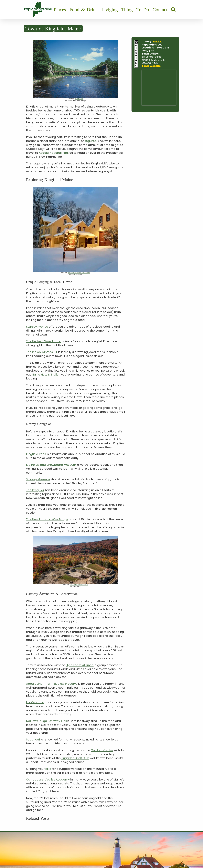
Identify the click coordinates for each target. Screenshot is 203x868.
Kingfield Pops (36, 454)
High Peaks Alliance (80, 665)
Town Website (151, 66)
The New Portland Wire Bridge (47, 519)
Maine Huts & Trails (45, 375)
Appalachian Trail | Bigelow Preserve (52, 684)
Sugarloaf (33, 739)
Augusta (90, 141)
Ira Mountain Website (79, 585)
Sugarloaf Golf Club (75, 758)
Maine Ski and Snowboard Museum (51, 465)
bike (48, 769)
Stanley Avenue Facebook (79, 273)
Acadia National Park (54, 153)
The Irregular (35, 490)
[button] (173, 9)
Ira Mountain (35, 702)
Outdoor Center (102, 750)
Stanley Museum (38, 479)
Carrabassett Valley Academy (48, 780)
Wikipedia (79, 99)
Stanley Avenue (37, 327)
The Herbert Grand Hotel (44, 341)
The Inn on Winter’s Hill (42, 352)
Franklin (158, 41)
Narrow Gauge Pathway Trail (46, 721)
